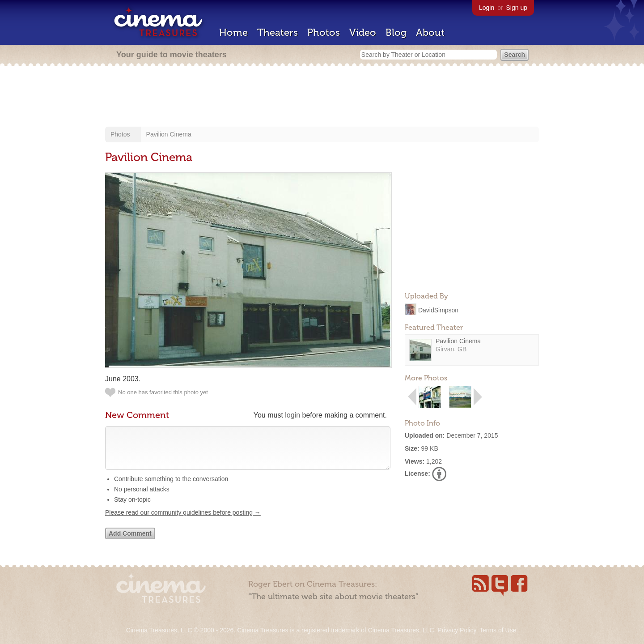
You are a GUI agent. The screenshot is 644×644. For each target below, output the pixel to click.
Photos (324, 32)
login (292, 415)
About (430, 32)
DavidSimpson (438, 310)
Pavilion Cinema (169, 134)
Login (487, 8)
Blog (396, 32)
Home (233, 32)
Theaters (278, 32)
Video (363, 32)
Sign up (517, 8)
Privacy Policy (457, 630)
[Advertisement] (322, 97)
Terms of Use (498, 630)
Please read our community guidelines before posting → (183, 521)
